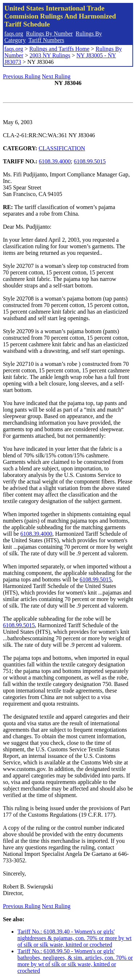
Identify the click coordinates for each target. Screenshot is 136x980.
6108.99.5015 (90, 161)
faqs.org (14, 34)
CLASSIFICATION (62, 148)
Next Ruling (56, 76)
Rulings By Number (50, 34)
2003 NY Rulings (50, 55)
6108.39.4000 (55, 161)
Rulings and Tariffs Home (59, 49)
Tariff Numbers (46, 40)
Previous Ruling (22, 76)
